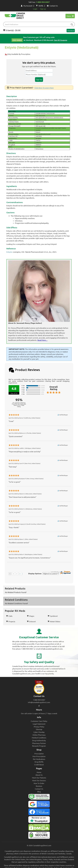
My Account (27, 6)
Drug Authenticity (39, 740)
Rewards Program (39, 746)
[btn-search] (72, 25)
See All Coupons (61, 40)
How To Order (39, 783)
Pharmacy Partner (39, 743)
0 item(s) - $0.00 (12, 30)
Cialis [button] (9, 616)
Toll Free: (39, 2)
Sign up (43, 9)
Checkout (71, 31)
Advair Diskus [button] (54, 621)
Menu (70, 16)
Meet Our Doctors (39, 780)
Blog (39, 792)
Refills (40, 6)
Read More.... (42, 340)
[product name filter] (40, 24)
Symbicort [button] (53, 616)
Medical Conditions (39, 738)
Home (39, 772)
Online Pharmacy (39, 735)
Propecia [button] (11, 621)
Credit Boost (39, 765)
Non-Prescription (39, 756)
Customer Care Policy (39, 721)
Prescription (39, 754)
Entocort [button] (31, 621)
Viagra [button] (30, 616)
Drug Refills (39, 762)
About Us (39, 775)
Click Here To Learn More (44, 88)
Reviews (39, 786)
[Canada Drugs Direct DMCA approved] (39, 828)
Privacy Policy (39, 727)
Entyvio (9, 252)
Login (35, 9)
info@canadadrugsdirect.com (39, 702)
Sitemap (39, 729)
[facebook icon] (39, 706)
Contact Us (52, 6)
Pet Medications (39, 759)
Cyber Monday (39, 732)
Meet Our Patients (39, 778)
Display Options (35, 573)
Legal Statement (39, 724)
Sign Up (39, 79)
